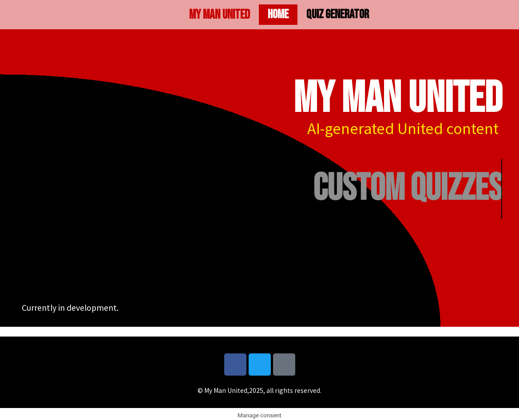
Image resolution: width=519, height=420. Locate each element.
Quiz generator (338, 14)
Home (278, 14)
